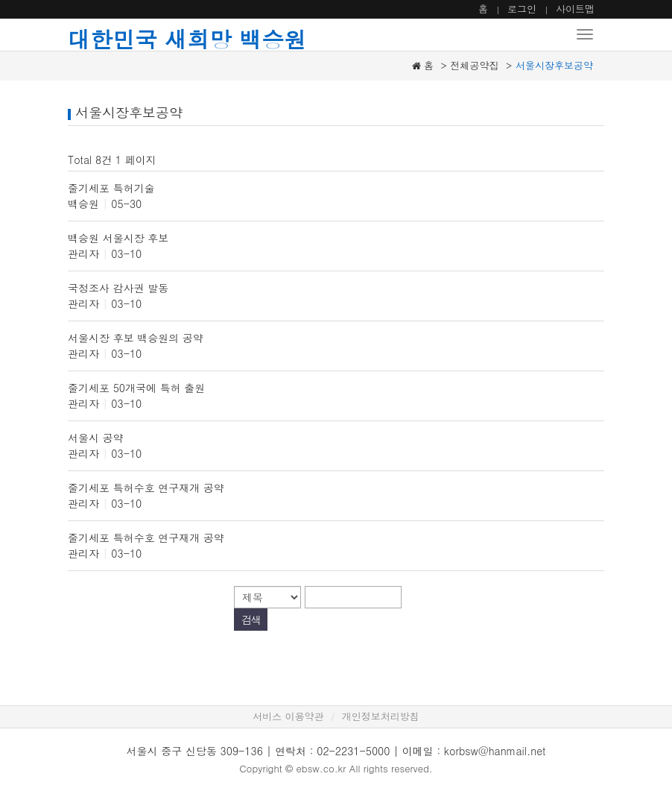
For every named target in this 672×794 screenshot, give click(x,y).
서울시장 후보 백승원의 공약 (136, 338)
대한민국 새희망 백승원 (187, 39)
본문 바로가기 (0, 0)
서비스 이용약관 (288, 716)
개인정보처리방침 (381, 716)
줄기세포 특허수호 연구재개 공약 (146, 488)
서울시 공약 (96, 438)
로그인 (522, 9)
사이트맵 (575, 9)
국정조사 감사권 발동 (118, 288)
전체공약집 (475, 65)
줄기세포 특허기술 (111, 188)
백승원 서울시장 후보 (118, 238)
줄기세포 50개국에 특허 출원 (136, 388)
